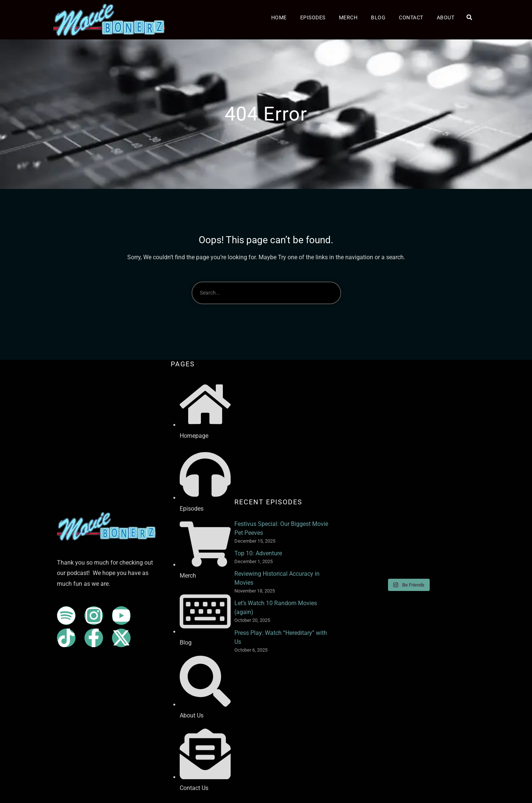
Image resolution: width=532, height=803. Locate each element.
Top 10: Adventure (258, 553)
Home (279, 17)
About (446, 17)
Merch (348, 17)
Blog (378, 17)
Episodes (313, 17)
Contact (411, 17)
